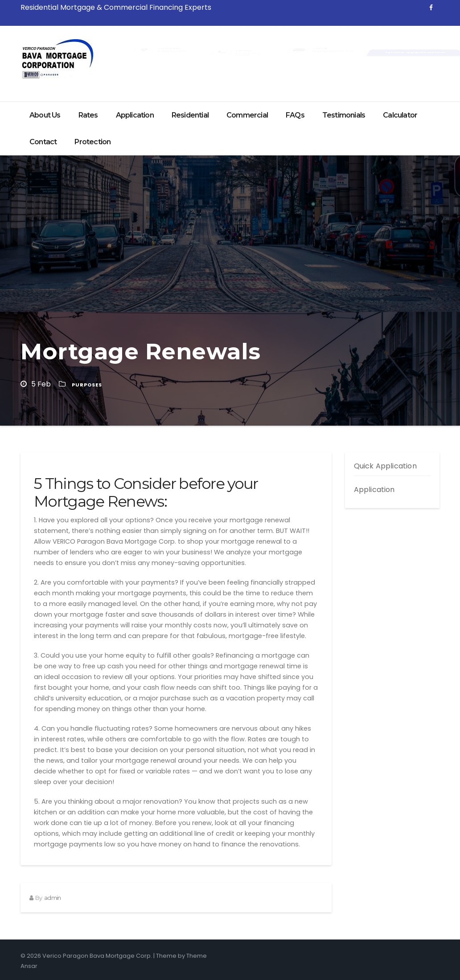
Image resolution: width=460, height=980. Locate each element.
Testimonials (344, 115)
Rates (88, 115)
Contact (43, 142)
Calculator (400, 115)
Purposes (87, 385)
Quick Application (385, 466)
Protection (92, 142)
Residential (190, 115)
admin (52, 898)
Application (135, 115)
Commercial (247, 115)
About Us (45, 115)
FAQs (295, 115)
